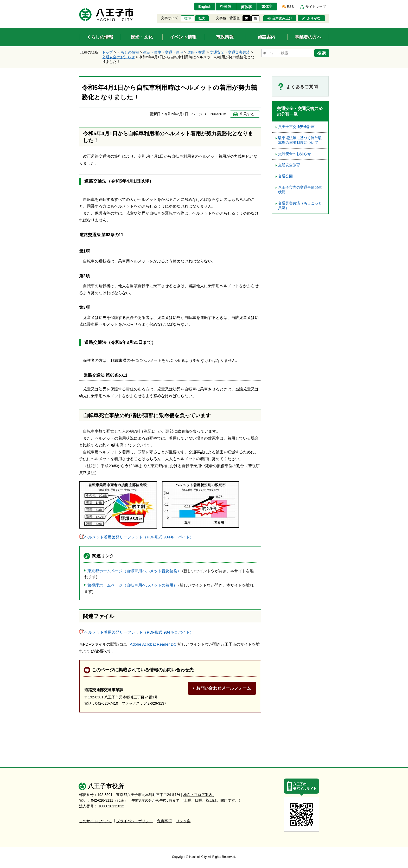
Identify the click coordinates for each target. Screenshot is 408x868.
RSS (290, 7)
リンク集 (183, 821)
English (205, 7)
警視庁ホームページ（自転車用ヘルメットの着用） (132, 585)
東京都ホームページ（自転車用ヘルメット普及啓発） (134, 571)
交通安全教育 (289, 165)
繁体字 (267, 7)
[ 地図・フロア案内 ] (198, 795)
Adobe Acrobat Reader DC (153, 644)
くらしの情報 (128, 52)
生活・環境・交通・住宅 (163, 52)
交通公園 (285, 176)
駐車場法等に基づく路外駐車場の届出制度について (300, 140)
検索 (322, 53)
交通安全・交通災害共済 (230, 52)
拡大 (202, 18)
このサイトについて (95, 821)
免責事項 (164, 821)
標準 (188, 18)
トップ (107, 52)
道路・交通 (196, 52)
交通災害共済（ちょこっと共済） (300, 206)
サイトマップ (316, 7)
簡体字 (246, 7)
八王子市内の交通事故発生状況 (300, 190)
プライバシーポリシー (135, 821)
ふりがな (314, 18)
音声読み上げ (282, 18)
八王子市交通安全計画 (296, 127)
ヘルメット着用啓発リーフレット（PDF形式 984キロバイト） (136, 537)
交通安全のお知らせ (118, 57)
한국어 (226, 7)
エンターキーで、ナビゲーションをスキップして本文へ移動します (79, 3)
